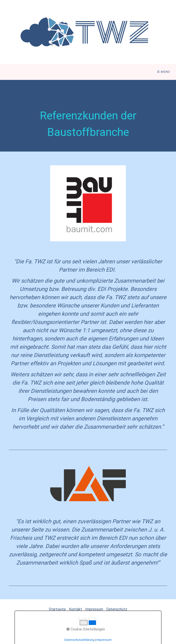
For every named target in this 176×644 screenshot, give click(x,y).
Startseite (57, 609)
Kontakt (76, 609)
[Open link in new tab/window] (88, 203)
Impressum (94, 609)
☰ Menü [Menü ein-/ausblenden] (164, 72)
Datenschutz (117, 609)
